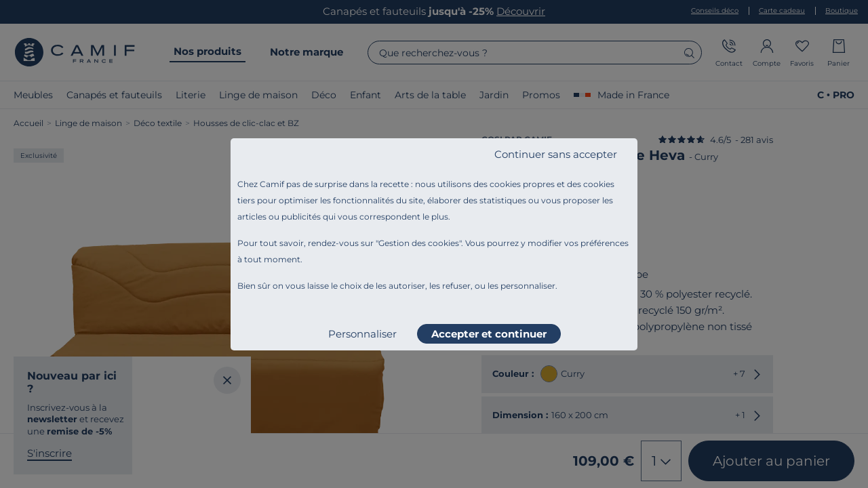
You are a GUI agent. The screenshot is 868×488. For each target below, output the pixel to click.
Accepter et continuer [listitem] (489, 334)
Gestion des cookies (419, 243)
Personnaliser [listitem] (362, 334)
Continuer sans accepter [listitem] (556, 154)
